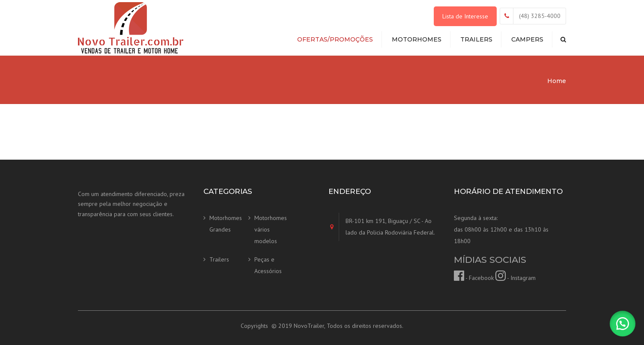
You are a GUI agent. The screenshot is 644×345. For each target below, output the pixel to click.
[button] (623, 324)
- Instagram (516, 278)
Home (557, 81)
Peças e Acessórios (268, 265)
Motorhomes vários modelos (271, 229)
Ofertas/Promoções (335, 39)
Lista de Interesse (465, 16)
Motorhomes (417, 39)
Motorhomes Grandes (226, 224)
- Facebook (474, 278)
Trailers (476, 39)
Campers (527, 39)
